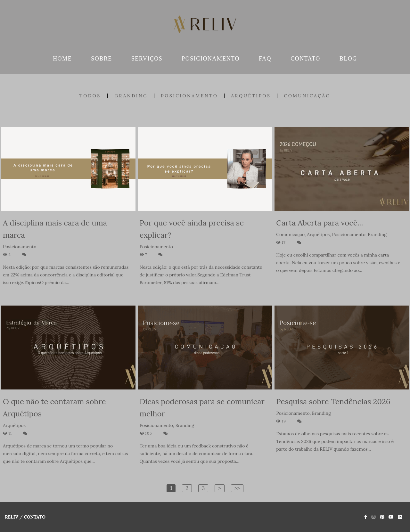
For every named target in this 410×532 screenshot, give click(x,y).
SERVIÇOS (147, 59)
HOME (62, 59)
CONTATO (305, 59)
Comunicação (307, 96)
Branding (131, 96)
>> (237, 488)
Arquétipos (251, 96)
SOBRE (102, 59)
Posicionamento (189, 96)
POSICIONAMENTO (211, 59)
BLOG (348, 59)
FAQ (265, 59)
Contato (35, 517)
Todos (90, 96)
